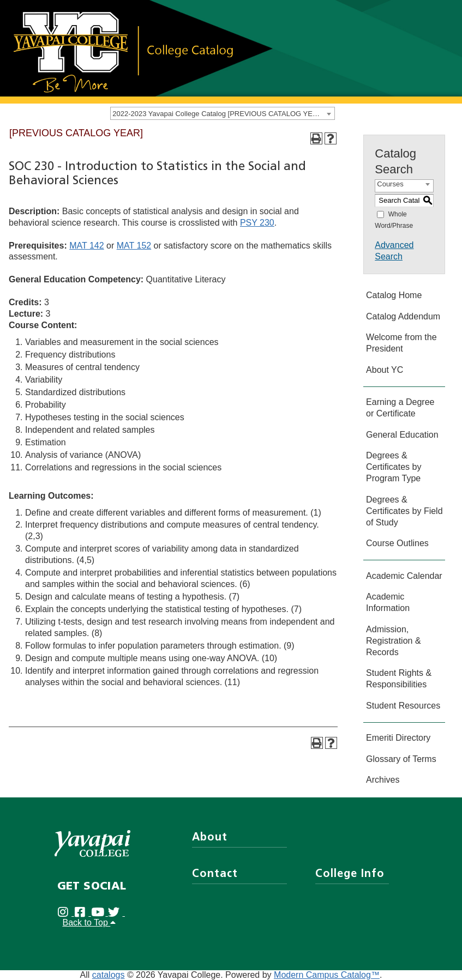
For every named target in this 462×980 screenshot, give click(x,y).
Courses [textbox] (390, 184)
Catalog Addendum (403, 316)
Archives (383, 780)
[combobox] (223, 113)
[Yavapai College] (92, 843)
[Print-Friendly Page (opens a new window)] (316, 138)
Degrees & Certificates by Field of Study (404, 511)
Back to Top (89, 922)
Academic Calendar (404, 576)
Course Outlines (397, 543)
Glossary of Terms (401, 759)
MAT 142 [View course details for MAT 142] (86, 246)
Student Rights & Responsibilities (399, 679)
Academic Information (388, 602)
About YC (385, 370)
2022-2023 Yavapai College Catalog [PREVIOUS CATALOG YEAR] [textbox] (218, 114)
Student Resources (403, 706)
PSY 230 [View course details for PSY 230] (257, 223)
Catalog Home (394, 295)
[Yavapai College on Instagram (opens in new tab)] (66, 913)
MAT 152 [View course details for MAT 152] (134, 246)
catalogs (109, 975)
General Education (402, 435)
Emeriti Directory (398, 738)
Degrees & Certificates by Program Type (394, 467)
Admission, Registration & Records (394, 641)
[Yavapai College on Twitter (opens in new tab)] (116, 913)
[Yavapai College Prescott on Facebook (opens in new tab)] (83, 913)
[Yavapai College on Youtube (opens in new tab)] (100, 913)
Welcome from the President (401, 343)
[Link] (123, 51)
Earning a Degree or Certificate (400, 408)
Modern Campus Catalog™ (327, 975)
